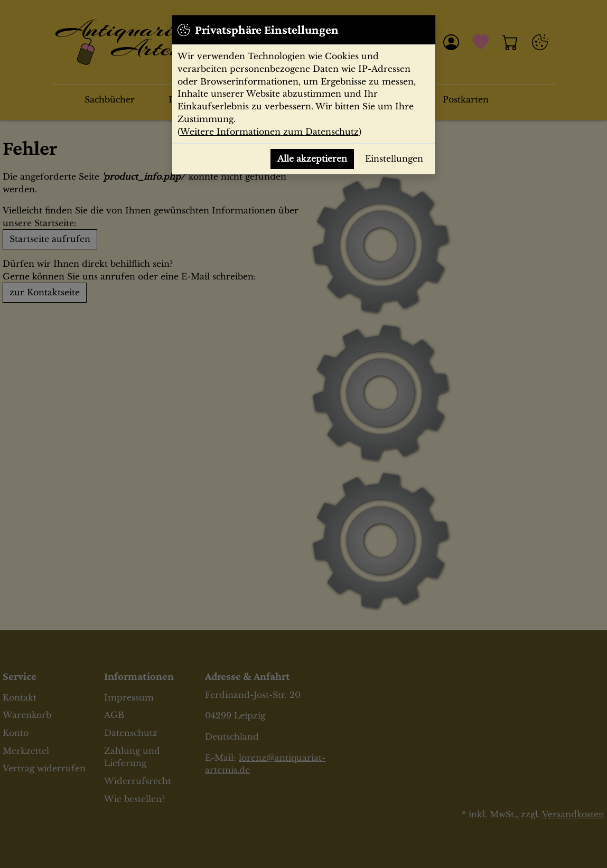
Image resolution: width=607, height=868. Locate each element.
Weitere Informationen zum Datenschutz (269, 132)
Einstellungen (394, 159)
